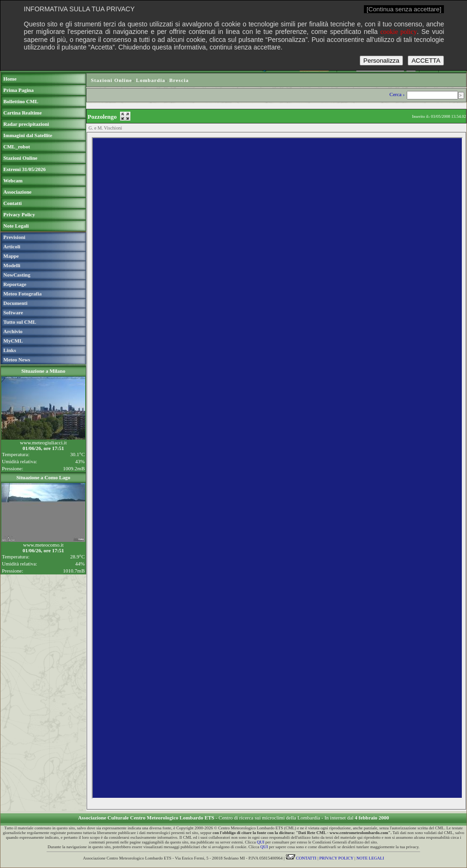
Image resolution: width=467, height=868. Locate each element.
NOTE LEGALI (370, 858)
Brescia (179, 80)
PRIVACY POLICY (336, 858)
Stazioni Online (111, 80)
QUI (261, 842)
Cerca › (398, 94)
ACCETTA (426, 61)
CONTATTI (301, 858)
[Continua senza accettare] (404, 9)
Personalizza (381, 61)
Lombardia (151, 80)
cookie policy (399, 32)
